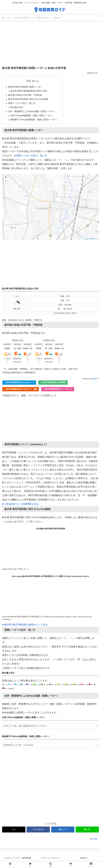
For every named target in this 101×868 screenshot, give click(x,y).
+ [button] (6, 179)
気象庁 (95, 380)
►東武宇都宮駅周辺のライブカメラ (58, 391)
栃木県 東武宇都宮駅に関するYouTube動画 (28, 100)
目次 (29, 81)
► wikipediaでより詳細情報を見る (20, 506)
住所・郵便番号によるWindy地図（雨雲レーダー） (32, 113)
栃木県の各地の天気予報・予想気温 (25, 95)
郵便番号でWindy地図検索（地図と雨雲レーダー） (35, 121)
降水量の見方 (17, 108)
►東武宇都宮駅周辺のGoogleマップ (19, 384)
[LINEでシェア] (87, 831)
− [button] (6, 183)
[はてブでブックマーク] (63, 831)
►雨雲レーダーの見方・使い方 (31, 157)
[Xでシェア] (14, 831)
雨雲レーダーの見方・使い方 (22, 104)
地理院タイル (94, 240)
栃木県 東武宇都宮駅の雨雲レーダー (25, 87)
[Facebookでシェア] (38, 831)
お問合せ (84, 860)
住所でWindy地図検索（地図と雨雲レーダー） (33, 117)
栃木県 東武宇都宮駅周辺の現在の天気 (29, 91)
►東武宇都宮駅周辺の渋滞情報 (53, 384)
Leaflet (86, 240)
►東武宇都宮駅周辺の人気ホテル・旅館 (21, 391)
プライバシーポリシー (50, 860)
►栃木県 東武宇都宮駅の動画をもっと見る (25, 626)
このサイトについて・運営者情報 (17, 860)
